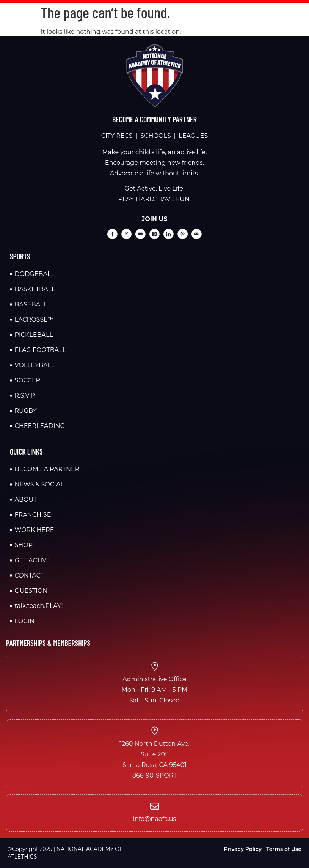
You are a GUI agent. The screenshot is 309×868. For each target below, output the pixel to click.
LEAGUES (193, 136)
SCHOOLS (155, 136)
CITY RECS (117, 136)
